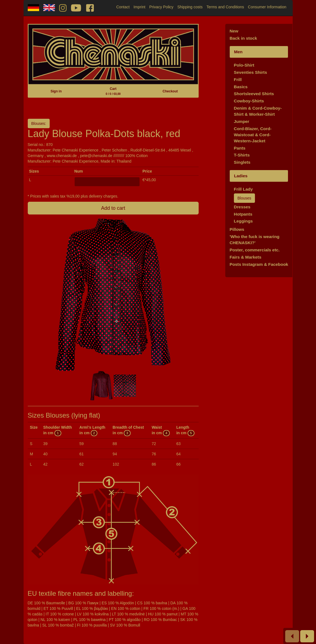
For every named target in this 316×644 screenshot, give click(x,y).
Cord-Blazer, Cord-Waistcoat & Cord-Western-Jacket (253, 135)
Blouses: (39, 123)
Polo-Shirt (244, 65)
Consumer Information (267, 7)
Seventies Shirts (251, 72)
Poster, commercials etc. (255, 250)
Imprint (139, 7)
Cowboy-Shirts (249, 101)
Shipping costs (190, 7)
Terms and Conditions (225, 7)
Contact (123, 7)
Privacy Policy (161, 7)
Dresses (242, 207)
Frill (238, 79)
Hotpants (243, 214)
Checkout (170, 91)
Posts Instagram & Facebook (259, 264)
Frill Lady (243, 189)
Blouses (244, 198)
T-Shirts (242, 155)
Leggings (243, 221)
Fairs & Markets (245, 257)
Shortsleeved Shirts (254, 94)
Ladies (241, 176)
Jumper (242, 121)
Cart (113, 91)
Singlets (242, 162)
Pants (240, 148)
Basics (241, 87)
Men (238, 52)
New (234, 31)
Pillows (237, 229)
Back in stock (243, 38)
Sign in (56, 91)
